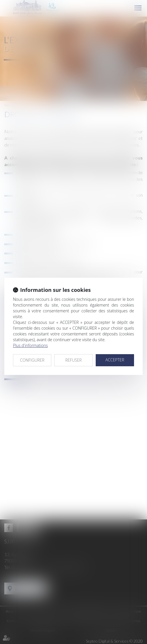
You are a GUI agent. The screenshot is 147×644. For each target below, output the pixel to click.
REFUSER (74, 360)
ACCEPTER (115, 360)
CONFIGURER (32, 360)
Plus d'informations (30, 345)
